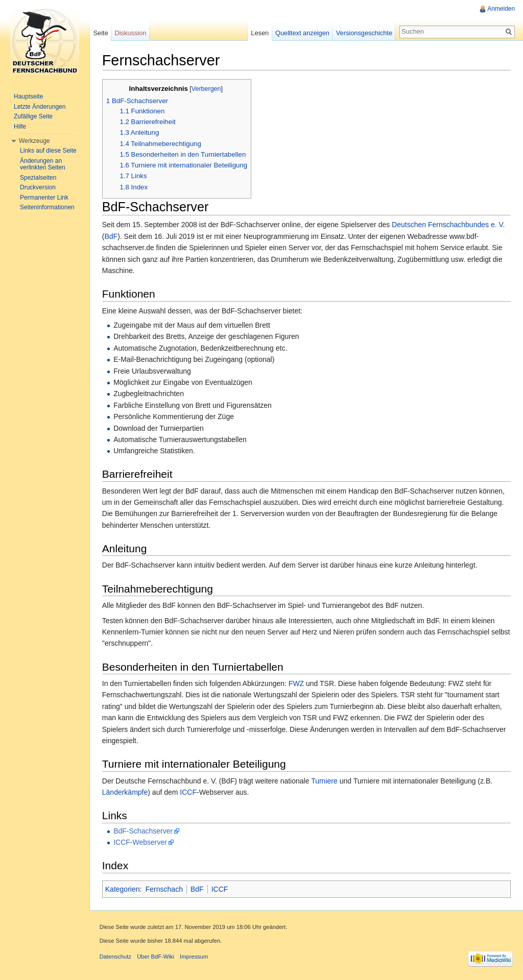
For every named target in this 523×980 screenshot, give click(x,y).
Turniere (325, 781)
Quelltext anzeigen (302, 33)
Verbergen (207, 89)
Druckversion (38, 187)
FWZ (297, 683)
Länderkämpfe (126, 792)
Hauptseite (28, 96)
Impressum (194, 957)
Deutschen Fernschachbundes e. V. (449, 225)
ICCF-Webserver (141, 843)
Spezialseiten (38, 178)
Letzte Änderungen (40, 107)
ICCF (189, 792)
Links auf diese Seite (48, 151)
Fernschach (165, 889)
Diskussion (131, 33)
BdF (112, 236)
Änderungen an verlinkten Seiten (43, 164)
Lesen (260, 33)
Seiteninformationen (47, 207)
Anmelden (501, 9)
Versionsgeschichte (364, 33)
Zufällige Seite (33, 116)
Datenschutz (116, 957)
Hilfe (20, 127)
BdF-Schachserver (144, 831)
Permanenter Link (44, 198)
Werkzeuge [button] (34, 141)
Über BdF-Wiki (156, 957)
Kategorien (123, 889)
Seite (101, 33)
